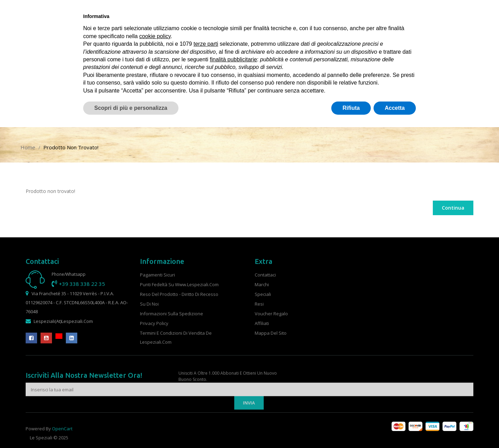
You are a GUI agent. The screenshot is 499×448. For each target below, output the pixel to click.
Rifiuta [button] (351, 108)
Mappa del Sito (271, 333)
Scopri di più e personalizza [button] (131, 108)
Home (28, 147)
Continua (453, 208)
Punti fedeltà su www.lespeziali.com (179, 284)
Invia (249, 418)
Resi (259, 304)
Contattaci (265, 275)
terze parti (206, 44)
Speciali (263, 294)
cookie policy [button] (155, 36)
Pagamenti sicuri (157, 275)
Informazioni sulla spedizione (172, 314)
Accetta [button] (395, 108)
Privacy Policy (154, 323)
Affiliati (262, 323)
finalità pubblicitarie (234, 59)
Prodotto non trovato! (71, 147)
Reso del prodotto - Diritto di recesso (179, 294)
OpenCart (62, 436)
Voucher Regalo (271, 314)
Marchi (262, 284)
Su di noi (149, 304)
